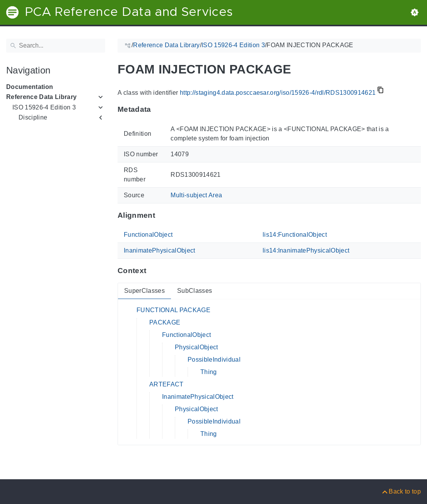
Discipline (33, 117)
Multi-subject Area (196, 195)
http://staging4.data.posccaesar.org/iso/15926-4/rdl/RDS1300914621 (278, 93)
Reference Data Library (41, 97)
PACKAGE (165, 322)
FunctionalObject (148, 235)
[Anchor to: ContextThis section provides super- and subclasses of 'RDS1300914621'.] (154, 271)
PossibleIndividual (214, 360)
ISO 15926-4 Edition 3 (44, 107)
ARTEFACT (167, 384)
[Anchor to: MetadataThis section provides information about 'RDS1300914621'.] (159, 109)
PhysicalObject (196, 347)
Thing (209, 372)
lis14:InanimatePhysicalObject (306, 250)
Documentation (30, 87)
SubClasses (195, 291)
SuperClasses (144, 291)
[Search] (56, 46)
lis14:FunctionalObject (295, 235)
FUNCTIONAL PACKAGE (173, 310)
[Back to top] (401, 491)
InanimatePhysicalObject (160, 250)
